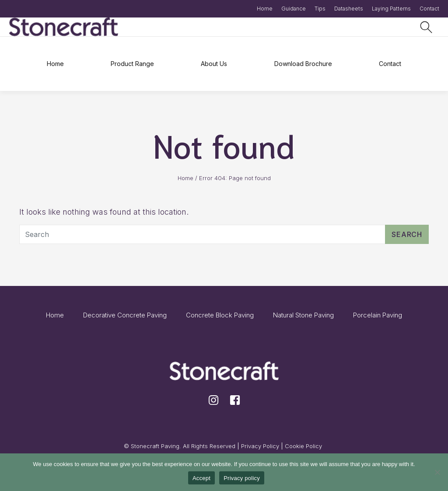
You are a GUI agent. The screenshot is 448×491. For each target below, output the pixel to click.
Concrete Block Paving (220, 315)
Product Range (132, 64)
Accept (201, 478)
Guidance (294, 9)
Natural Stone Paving (303, 315)
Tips (320, 9)
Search (407, 234)
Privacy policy (242, 478)
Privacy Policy (260, 446)
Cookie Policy (303, 446)
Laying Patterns (391, 9)
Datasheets (349, 9)
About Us (214, 64)
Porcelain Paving (378, 315)
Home (265, 9)
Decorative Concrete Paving (125, 315)
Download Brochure (303, 64)
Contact (429, 9)
